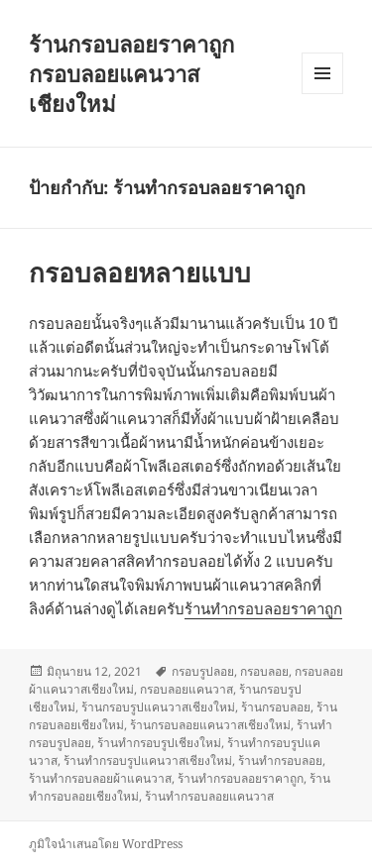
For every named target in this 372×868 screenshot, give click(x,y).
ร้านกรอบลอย (276, 707)
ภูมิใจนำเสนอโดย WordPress (106, 844)
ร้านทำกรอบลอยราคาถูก (263, 608)
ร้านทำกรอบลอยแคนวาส (209, 796)
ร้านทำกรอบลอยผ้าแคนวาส (100, 778)
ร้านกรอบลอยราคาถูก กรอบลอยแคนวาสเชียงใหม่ (131, 73)
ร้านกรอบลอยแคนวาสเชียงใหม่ (210, 725)
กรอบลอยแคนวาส (186, 689)
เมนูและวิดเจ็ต (322, 73)
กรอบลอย (264, 671)
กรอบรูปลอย (203, 671)
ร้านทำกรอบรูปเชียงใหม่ (159, 743)
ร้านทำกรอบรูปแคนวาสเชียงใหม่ (148, 760)
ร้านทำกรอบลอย (280, 760)
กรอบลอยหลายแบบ (140, 272)
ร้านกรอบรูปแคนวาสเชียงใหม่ (158, 707)
